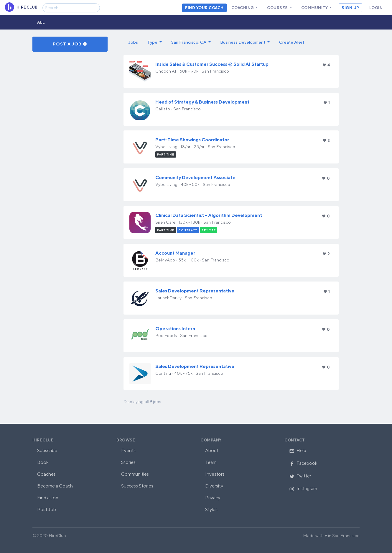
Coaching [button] (243, 8)
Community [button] (315, 8)
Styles (211, 509)
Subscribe (47, 450)
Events (128, 450)
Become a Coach (55, 486)
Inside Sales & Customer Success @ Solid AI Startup (212, 64)
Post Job (47, 509)
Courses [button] (278, 8)
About (212, 450)
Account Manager (175, 253)
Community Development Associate (195, 177)
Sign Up (350, 8)
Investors (215, 474)
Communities (135, 474)
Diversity (214, 486)
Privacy (213, 498)
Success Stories (137, 486)
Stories (128, 462)
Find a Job (48, 498)
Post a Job (70, 44)
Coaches (46, 474)
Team (211, 462)
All (41, 22)
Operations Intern (175, 329)
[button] (155, 42)
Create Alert (292, 42)
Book (43, 462)
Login (376, 8)
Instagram (303, 489)
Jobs (133, 42)
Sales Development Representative (195, 291)
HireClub (43, 440)
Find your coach (204, 8)
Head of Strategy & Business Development (202, 102)
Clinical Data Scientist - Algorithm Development (209, 215)
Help (298, 450)
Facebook (303, 463)
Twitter (300, 476)
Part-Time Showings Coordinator (192, 140)
